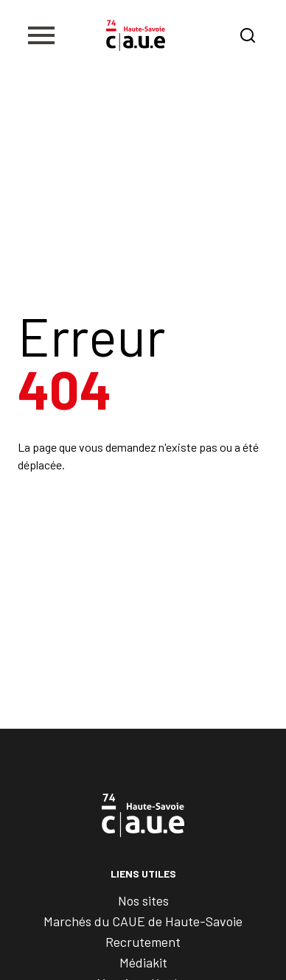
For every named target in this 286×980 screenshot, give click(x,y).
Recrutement (143, 942)
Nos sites (143, 900)
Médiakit (143, 962)
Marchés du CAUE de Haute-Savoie (143, 921)
